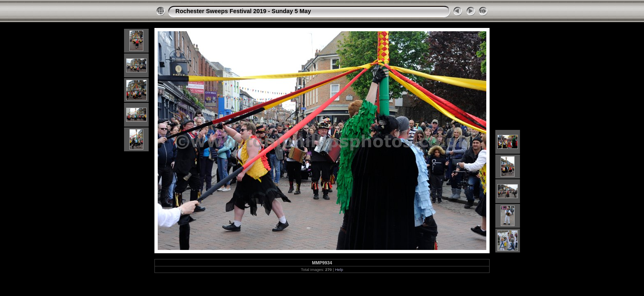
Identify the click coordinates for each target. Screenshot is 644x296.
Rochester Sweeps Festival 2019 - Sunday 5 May (243, 11)
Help (339, 269)
